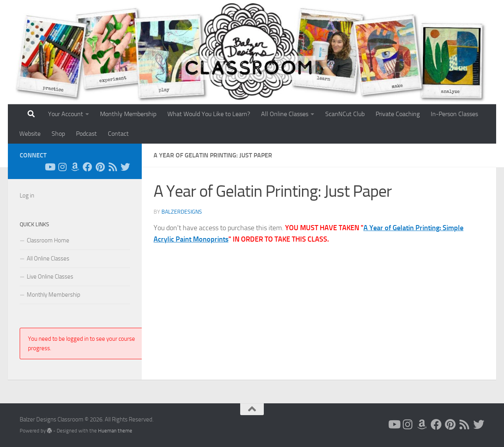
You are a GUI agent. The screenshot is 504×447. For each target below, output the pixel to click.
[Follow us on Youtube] (50, 167)
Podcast (86, 134)
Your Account (66, 114)
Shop (58, 134)
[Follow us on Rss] (113, 167)
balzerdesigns (182, 212)
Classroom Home (48, 240)
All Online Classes (285, 114)
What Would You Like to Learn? (209, 114)
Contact (118, 134)
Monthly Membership (128, 114)
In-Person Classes (454, 114)
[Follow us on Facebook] (87, 167)
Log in (27, 196)
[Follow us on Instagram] (62, 167)
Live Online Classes (50, 277)
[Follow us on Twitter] (125, 167)
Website (30, 134)
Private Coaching (398, 114)
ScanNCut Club (345, 114)
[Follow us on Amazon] (75, 167)
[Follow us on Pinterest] (100, 167)
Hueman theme (115, 431)
